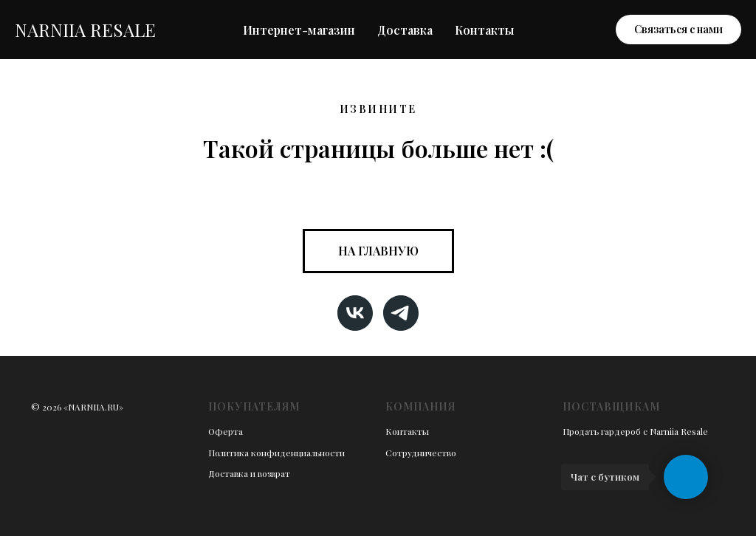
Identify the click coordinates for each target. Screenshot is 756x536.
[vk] (355, 313)
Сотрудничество (421, 453)
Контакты (484, 30)
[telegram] (401, 313)
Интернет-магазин (299, 30)
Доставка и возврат (249, 473)
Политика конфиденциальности (276, 453)
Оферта (226, 431)
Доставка (405, 30)
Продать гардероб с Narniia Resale (635, 431)
